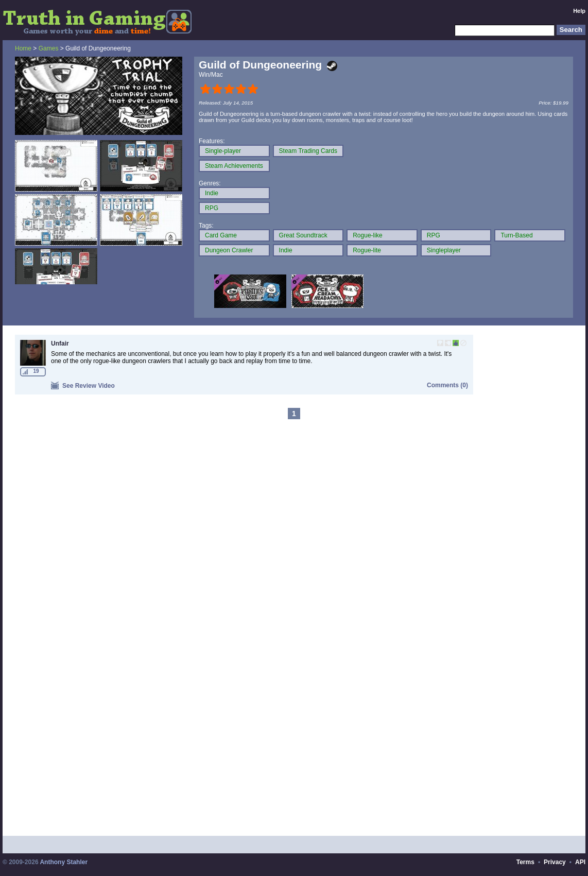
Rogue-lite (367, 250)
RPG (212, 208)
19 (36, 371)
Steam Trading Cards (308, 151)
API (580, 862)
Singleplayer (444, 250)
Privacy (555, 862)
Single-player (223, 151)
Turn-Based (516, 235)
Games (49, 48)
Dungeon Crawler (229, 250)
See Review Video (83, 385)
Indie (212, 193)
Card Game (221, 235)
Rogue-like (367, 235)
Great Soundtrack (303, 235)
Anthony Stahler (64, 862)
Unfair (60, 343)
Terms (525, 862)
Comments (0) (447, 385)
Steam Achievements (234, 166)
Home (23, 48)
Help (579, 11)
